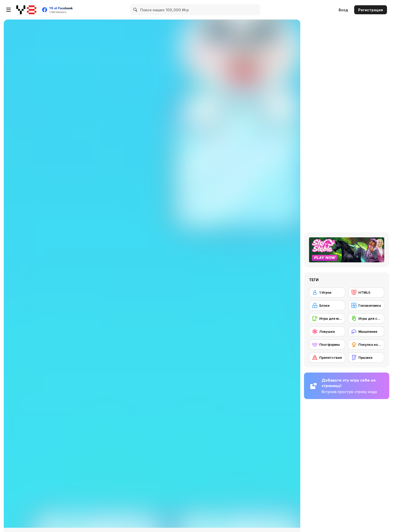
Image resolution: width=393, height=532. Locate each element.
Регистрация (371, 10)
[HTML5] (366, 292)
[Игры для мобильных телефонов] (327, 318)
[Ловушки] (327, 331)
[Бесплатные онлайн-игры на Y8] (26, 10)
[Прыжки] (366, 358)
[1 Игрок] (327, 292)
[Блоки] (327, 305)
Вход (343, 10)
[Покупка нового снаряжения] (366, 344)
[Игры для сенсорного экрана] (366, 318)
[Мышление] (366, 331)
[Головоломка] (366, 305)
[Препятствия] (327, 358)
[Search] (136, 10)
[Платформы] (327, 344)
